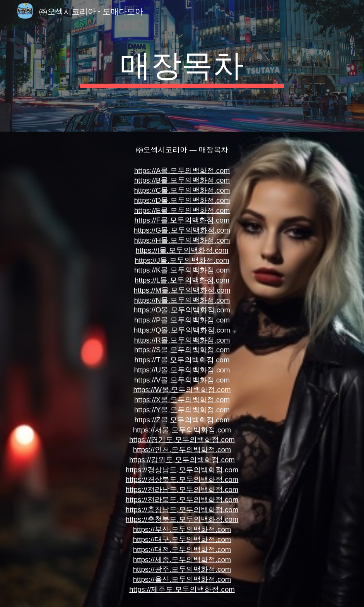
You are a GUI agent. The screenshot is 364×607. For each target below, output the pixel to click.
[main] (182, 66)
